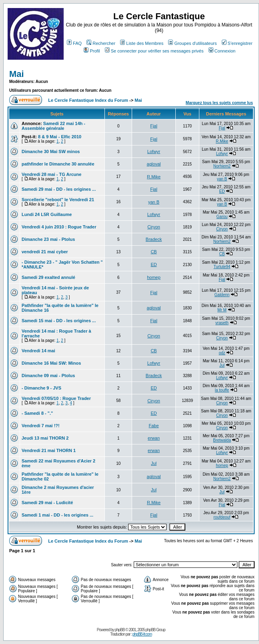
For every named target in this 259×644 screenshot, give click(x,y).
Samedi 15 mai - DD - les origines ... (59, 321)
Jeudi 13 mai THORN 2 (45, 438)
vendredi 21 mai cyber (45, 252)
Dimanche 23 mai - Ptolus (48, 239)
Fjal (154, 126)
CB (154, 252)
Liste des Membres (142, 43)
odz (222, 353)
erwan (154, 438)
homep (154, 277)
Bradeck (154, 239)
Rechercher (101, 43)
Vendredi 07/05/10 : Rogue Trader (56, 398)
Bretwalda (222, 440)
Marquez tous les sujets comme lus (219, 103)
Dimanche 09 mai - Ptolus (48, 375)
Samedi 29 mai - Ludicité (47, 503)
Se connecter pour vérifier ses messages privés (154, 51)
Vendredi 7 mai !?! (41, 426)
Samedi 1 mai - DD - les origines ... (57, 515)
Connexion (222, 51)
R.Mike (222, 141)
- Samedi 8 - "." (37, 413)
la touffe (222, 390)
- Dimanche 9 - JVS (41, 388)
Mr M (222, 310)
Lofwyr (154, 151)
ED (222, 191)
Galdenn (222, 295)
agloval (154, 164)
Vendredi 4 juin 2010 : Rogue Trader (59, 227)
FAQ (74, 43)
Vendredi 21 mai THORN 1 (49, 450)
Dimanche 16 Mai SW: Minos (51, 363)
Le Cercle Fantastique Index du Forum (88, 100)
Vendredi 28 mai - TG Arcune (51, 174)
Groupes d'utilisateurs (192, 43)
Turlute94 (222, 267)
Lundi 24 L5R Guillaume (47, 214)
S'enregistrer (237, 43)
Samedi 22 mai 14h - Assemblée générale (53, 126)
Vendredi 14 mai (38, 351)
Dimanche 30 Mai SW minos (51, 151)
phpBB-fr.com (142, 634)
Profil (92, 51)
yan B (222, 179)
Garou (222, 217)
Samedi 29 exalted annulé (48, 277)
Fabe (154, 426)
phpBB (119, 630)
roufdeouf (222, 517)
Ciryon (154, 227)
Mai (17, 74)
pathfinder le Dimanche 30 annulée (58, 164)
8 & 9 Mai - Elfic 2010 (60, 137)
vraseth (222, 323)
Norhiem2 (222, 166)
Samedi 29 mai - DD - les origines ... (59, 189)
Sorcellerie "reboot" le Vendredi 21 (58, 200)
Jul (222, 365)
